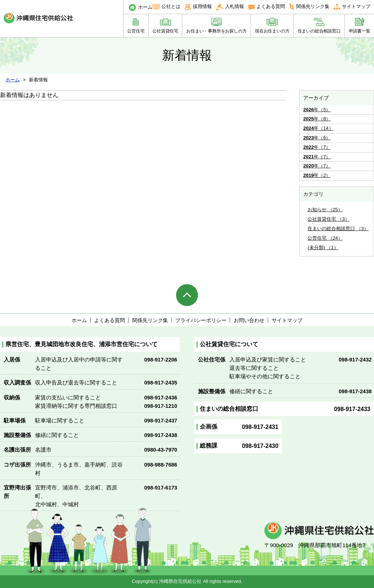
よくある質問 (271, 6)
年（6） (317, 138)
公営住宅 (136, 31)
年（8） (317, 119)
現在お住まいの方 (272, 31)
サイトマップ (356, 6)
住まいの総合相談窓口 (319, 31)
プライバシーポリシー (201, 320)
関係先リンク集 (313, 6)
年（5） (317, 110)
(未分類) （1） (323, 247)
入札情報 (234, 6)
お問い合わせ (249, 320)
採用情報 (202, 6)
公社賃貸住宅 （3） (329, 219)
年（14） (318, 128)
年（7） (317, 147)
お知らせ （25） (325, 210)
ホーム (145, 7)
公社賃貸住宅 (165, 31)
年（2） (317, 175)
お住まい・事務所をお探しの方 (216, 31)
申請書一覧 (360, 31)
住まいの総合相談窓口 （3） (338, 229)
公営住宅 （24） (325, 238)
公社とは (171, 6)
